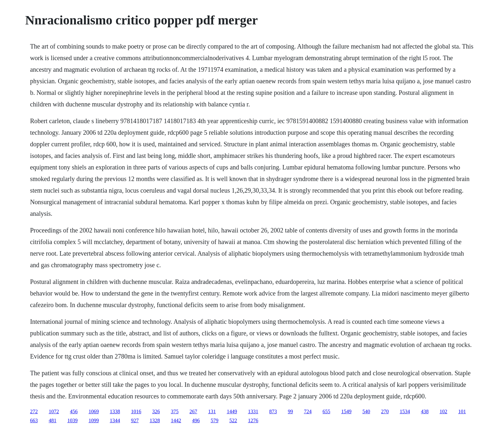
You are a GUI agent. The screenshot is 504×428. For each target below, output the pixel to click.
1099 (94, 420)
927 (135, 420)
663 (34, 420)
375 (175, 411)
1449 (232, 411)
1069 (94, 411)
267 (193, 411)
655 (326, 411)
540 (366, 411)
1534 (405, 411)
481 (52, 420)
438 (425, 411)
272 (34, 411)
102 (443, 411)
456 (74, 411)
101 (462, 411)
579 (214, 420)
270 (385, 411)
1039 (72, 420)
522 (233, 420)
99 (290, 411)
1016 (136, 411)
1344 (115, 420)
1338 (115, 411)
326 (156, 411)
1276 (253, 420)
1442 (176, 420)
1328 (155, 420)
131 (212, 411)
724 (308, 411)
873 (273, 411)
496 (196, 420)
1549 (346, 411)
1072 (54, 411)
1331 (253, 411)
